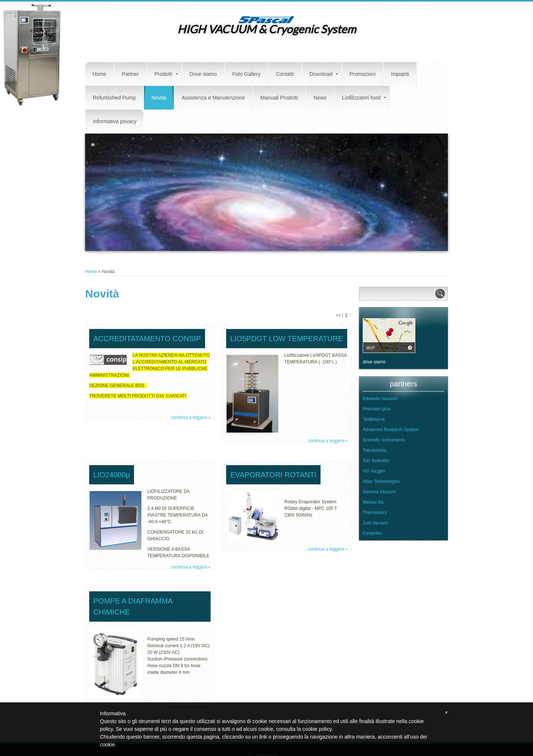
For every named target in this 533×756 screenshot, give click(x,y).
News (320, 98)
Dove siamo (203, 74)
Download (324, 74)
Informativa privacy (115, 121)
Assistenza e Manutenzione (213, 98)
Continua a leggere (189, 417)
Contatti (285, 74)
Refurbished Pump (114, 98)
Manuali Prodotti (279, 98)
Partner (130, 74)
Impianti (400, 74)
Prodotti (166, 74)
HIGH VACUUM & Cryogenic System (267, 29)
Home (99, 74)
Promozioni (362, 74)
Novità (159, 98)
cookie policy (317, 729)
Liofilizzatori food (364, 98)
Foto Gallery (246, 74)
